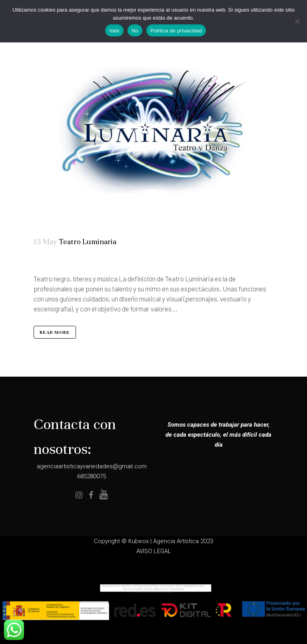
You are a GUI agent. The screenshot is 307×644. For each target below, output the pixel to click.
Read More (55, 332)
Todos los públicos (79, 261)
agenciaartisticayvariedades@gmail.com (92, 466)
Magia (66, 261)
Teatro (70, 261)
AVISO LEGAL (154, 551)
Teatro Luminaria (88, 242)
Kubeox (139, 541)
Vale (114, 31)
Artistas (49, 261)
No (135, 31)
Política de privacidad (176, 31)
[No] (297, 21)
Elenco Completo (57, 261)
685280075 (92, 476)
